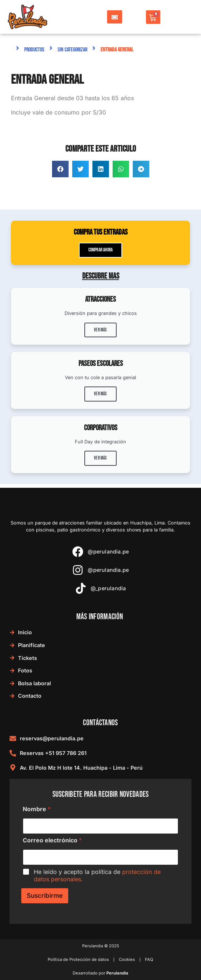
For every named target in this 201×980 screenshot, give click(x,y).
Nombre (37, 809)
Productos (34, 50)
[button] (60, 169)
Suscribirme (45, 896)
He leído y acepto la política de (97, 876)
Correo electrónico (52, 840)
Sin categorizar (72, 50)
